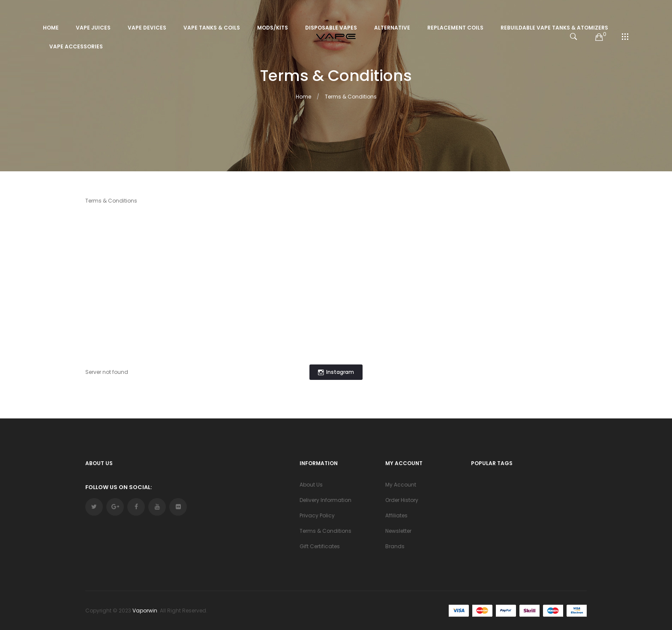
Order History (402, 500)
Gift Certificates (320, 546)
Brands (395, 546)
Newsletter (398, 531)
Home (303, 97)
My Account (401, 485)
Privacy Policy (317, 515)
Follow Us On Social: (118, 487)
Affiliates (396, 515)
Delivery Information (325, 500)
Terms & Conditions (351, 97)
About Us (311, 485)
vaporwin (145, 611)
